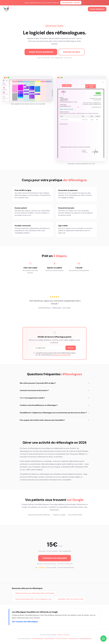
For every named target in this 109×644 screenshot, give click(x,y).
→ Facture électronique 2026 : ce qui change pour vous (33, 599)
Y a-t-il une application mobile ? (54, 398)
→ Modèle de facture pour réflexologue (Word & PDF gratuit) (34, 593)
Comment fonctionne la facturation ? (54, 391)
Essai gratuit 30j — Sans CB (71, 3)
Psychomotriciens (62, 639)
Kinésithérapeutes (38, 639)
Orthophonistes (73, 639)
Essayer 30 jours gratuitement (41, 52)
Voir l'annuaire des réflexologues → (26, 622)
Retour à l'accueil (63, 635)
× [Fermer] (84, 3)
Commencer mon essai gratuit (54, 558)
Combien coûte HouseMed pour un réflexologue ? (54, 405)
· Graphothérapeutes (85, 639)
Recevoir (71, 348)
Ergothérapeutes (50, 639)
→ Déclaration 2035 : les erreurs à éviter (70, 599)
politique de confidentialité (62, 355)
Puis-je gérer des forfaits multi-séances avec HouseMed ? (54, 420)
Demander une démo (72, 52)
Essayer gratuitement (97, 9)
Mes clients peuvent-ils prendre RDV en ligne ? (54, 383)
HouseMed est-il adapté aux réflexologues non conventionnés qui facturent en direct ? (54, 413)
